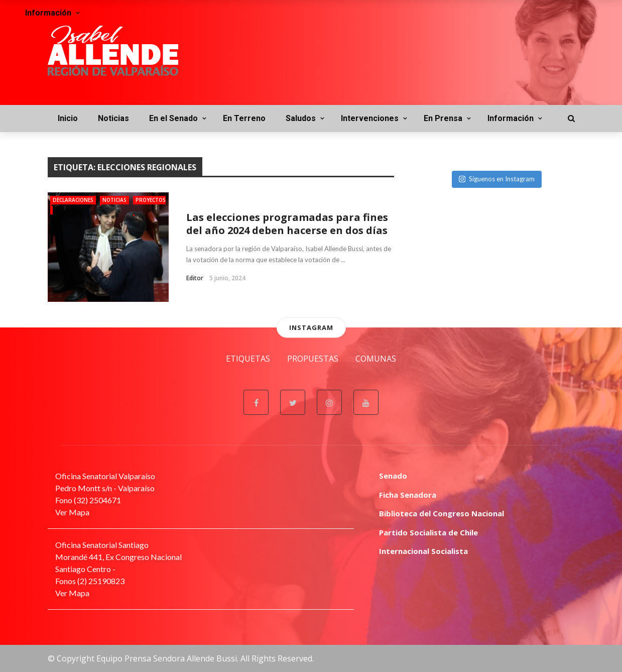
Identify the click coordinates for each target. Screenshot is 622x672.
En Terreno (244, 118)
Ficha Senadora (408, 495)
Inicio (68, 118)
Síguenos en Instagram (497, 179)
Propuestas (313, 359)
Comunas (376, 359)
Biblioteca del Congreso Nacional (442, 513)
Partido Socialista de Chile (428, 532)
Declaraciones (73, 200)
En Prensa (443, 118)
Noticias (113, 118)
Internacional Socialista (423, 551)
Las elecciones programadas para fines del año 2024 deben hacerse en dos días (287, 224)
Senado (393, 476)
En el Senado (173, 118)
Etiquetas (248, 359)
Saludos (301, 118)
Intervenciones (370, 118)
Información (511, 118)
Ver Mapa (72, 512)
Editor (195, 278)
